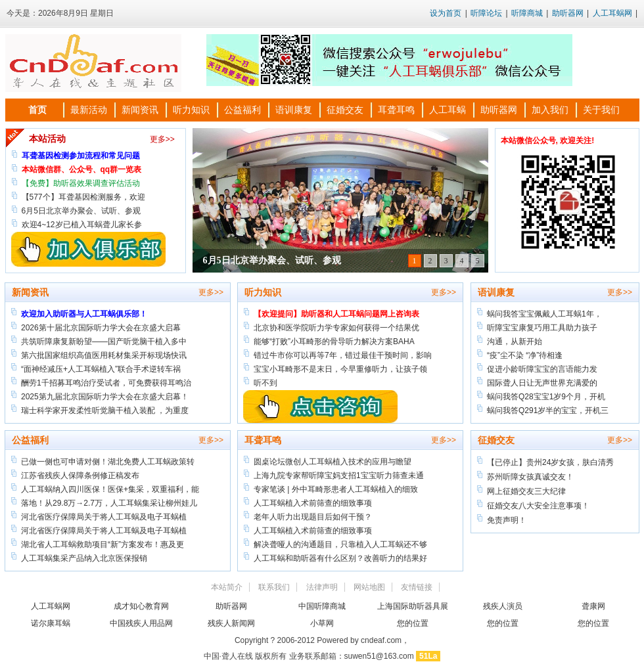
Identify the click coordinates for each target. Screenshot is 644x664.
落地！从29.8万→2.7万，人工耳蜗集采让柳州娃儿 (109, 503)
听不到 (265, 383)
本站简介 (227, 587)
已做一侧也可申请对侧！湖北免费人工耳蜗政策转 (108, 462)
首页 (37, 110)
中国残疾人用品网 (141, 623)
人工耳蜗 (448, 110)
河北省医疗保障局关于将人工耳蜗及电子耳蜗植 (104, 517)
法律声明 (322, 587)
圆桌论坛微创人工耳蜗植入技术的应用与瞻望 (333, 462)
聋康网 (593, 606)
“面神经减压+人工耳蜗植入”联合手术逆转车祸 (101, 369)
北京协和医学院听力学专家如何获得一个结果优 (336, 328)
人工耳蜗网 (612, 13)
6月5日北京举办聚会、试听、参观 (272, 260)
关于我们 (601, 110)
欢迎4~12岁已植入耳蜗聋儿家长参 (82, 225)
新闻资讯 (140, 110)
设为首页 (446, 13)
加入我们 (550, 110)
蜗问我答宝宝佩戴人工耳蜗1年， (544, 314)
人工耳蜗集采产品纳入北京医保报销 (84, 558)
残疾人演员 (503, 606)
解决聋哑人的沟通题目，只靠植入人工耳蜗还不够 (340, 544)
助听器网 (568, 13)
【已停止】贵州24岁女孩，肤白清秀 (550, 462)
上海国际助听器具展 (413, 606)
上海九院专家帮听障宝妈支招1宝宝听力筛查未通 (339, 476)
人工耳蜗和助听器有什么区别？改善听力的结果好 (340, 558)
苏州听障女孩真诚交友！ (530, 477)
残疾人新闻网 (231, 623)
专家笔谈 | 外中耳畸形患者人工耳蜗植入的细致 (336, 489)
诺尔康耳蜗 (51, 623)
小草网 (322, 623)
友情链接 (417, 587)
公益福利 (242, 110)
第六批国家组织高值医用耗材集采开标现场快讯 (104, 355)
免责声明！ (507, 520)
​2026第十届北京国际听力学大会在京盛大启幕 (101, 328)
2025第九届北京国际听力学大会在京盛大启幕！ (105, 397)
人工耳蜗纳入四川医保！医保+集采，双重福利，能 (110, 489)
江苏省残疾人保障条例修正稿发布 (80, 476)
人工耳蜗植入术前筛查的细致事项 (313, 503)
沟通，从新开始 (515, 342)
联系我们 (274, 587)
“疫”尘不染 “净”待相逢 (525, 355)
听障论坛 (486, 13)
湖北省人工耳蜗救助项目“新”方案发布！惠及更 (103, 544)
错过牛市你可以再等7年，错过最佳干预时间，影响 (343, 355)
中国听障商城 (322, 606)
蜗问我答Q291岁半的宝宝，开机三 (548, 410)
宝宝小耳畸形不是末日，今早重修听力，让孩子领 (340, 369)
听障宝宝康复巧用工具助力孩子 (542, 328)
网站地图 (369, 587)
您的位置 (413, 623)
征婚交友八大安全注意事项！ (538, 506)
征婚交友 (345, 110)
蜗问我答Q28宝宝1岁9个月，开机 (546, 397)
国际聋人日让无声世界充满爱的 (542, 383)
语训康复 (294, 110)
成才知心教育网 (141, 606)
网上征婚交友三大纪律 (526, 491)
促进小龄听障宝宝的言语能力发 (542, 369)
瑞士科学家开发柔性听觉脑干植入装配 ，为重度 (105, 410)
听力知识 (191, 110)
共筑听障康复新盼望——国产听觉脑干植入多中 (104, 342)
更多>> (162, 139)
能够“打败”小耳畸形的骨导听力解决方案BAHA (334, 342)
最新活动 (89, 110)
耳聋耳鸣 (396, 110)
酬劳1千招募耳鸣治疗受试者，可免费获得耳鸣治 (106, 383)
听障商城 (527, 13)
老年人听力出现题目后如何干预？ (313, 517)
